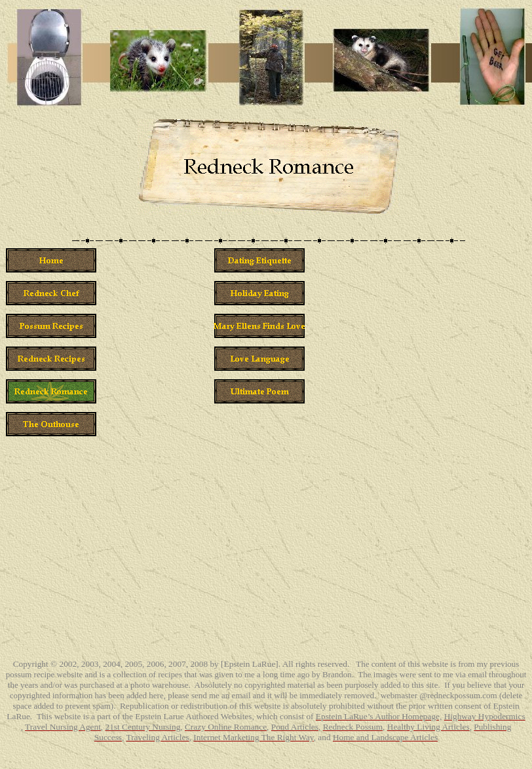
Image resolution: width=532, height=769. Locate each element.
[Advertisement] (474, 440)
